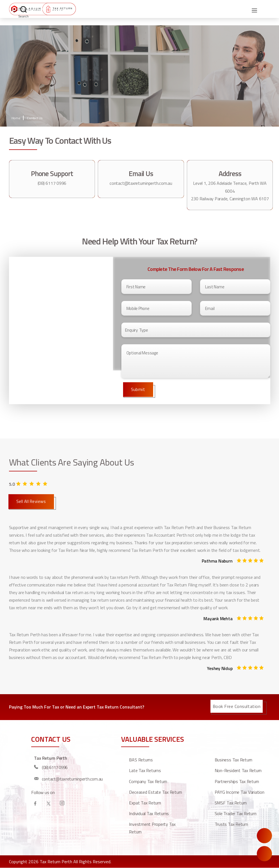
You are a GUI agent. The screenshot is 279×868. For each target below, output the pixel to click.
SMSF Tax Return (231, 803)
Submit (138, 389)
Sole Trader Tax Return (236, 813)
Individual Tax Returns (149, 813)
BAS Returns (141, 760)
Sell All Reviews (31, 501)
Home (16, 118)
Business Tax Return (233, 760)
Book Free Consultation (237, 706)
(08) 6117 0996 (52, 183)
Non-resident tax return (238, 770)
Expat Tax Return (145, 803)
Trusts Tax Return (231, 824)
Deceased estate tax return (156, 792)
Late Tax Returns (145, 770)
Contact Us (35, 118)
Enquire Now (264, 836)
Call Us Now (264, 854)
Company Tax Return (148, 781)
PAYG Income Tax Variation (240, 792)
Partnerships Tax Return (237, 781)
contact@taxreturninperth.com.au (141, 183)
